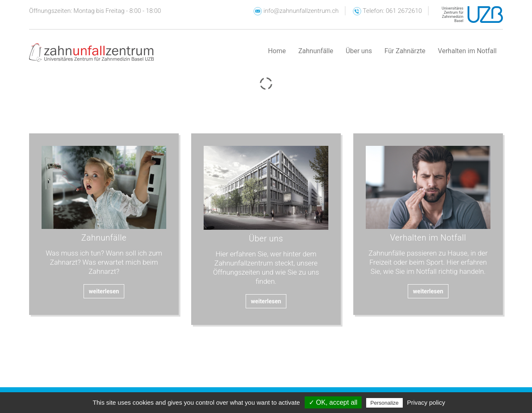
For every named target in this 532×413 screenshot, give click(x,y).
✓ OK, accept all (333, 402)
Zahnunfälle (316, 51)
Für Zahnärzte (405, 51)
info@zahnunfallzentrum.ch (296, 11)
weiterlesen (104, 291)
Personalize (384, 403)
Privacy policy (426, 402)
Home (277, 51)
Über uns (359, 51)
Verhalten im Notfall (467, 51)
